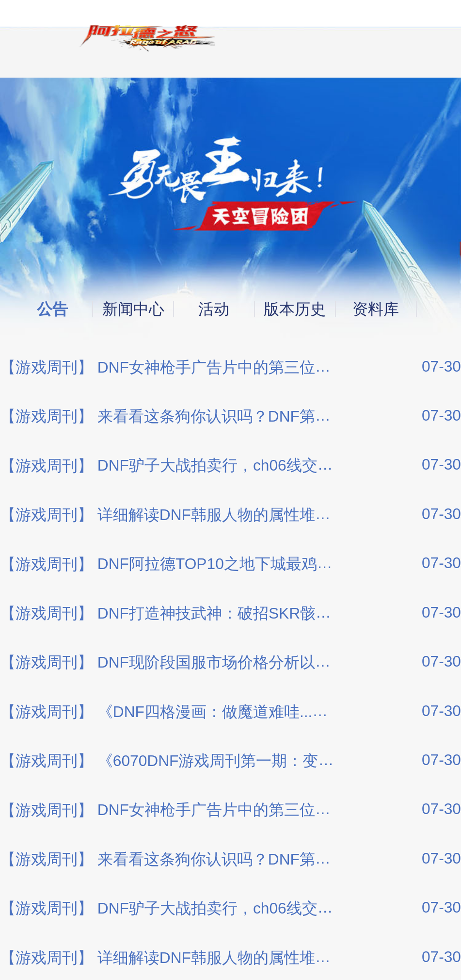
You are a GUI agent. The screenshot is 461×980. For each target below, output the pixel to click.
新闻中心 (133, 309)
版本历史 (295, 309)
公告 (52, 309)
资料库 (376, 309)
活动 (214, 309)
